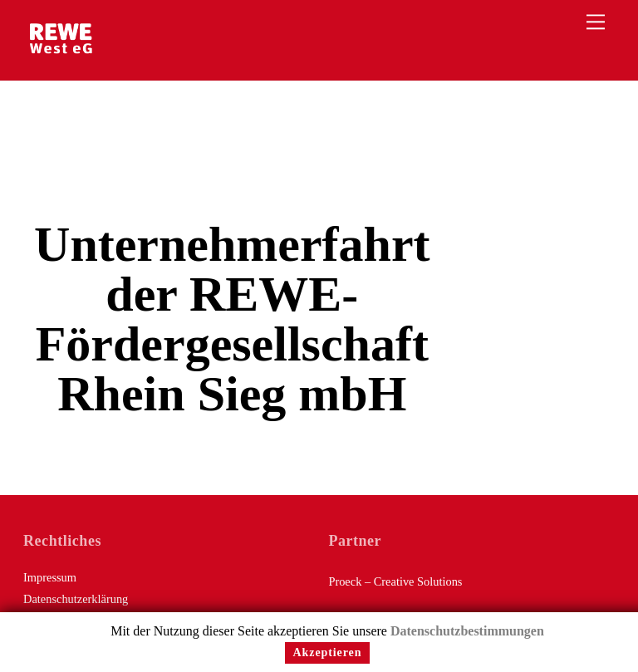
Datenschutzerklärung (76, 599)
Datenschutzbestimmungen (467, 631)
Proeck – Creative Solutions (395, 581)
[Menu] (596, 22)
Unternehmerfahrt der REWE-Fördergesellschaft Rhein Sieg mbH (232, 319)
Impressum (50, 577)
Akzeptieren (328, 652)
